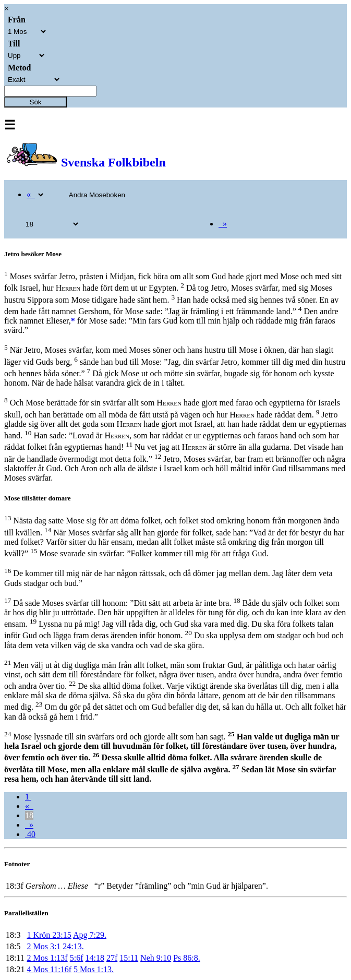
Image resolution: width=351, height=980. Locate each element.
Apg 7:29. (90, 935)
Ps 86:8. (187, 958)
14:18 (94, 958)
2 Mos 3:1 (44, 946)
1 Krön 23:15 (49, 935)
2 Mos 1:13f (47, 958)
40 (30, 834)
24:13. (73, 946)
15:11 (129, 958)
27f (112, 958)
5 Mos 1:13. (94, 969)
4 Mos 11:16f (49, 969)
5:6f (77, 958)
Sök (36, 102)
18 (29, 815)
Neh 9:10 (156, 958)
